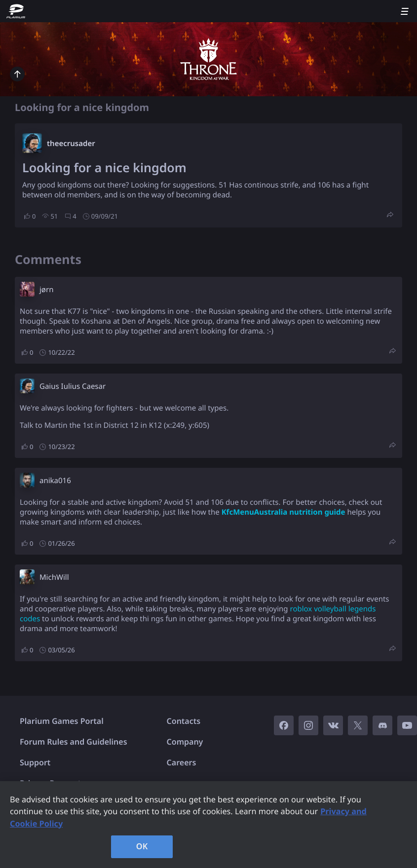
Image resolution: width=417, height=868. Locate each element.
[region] (208, 825)
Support (35, 762)
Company (185, 742)
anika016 (55, 481)
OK (142, 846)
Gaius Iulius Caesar (73, 386)
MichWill (54, 577)
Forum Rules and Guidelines (74, 742)
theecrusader (71, 144)
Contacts (184, 721)
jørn (46, 290)
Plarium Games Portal (62, 721)
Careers (182, 762)
